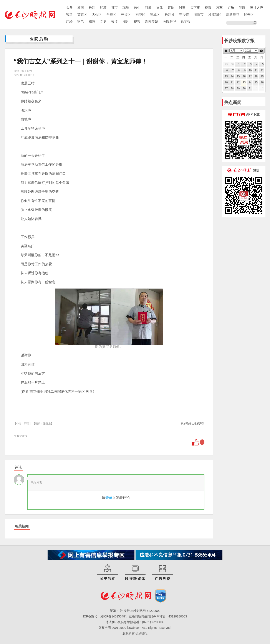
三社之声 (257, 8)
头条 (69, 8)
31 (250, 88)
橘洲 (92, 21)
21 (232, 82)
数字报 (186, 21)
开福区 (126, 14)
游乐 (231, 8)
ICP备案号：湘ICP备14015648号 (105, 616)
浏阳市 (199, 14)
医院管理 (169, 21)
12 (262, 70)
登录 (109, 498)
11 (256, 70)
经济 (103, 8)
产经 (69, 21)
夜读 (114, 21)
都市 (114, 8)
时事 (182, 8)
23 (244, 82)
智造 (69, 14)
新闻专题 (152, 21)
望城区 (155, 14)
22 (238, 82)
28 (232, 88)
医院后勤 (39, 39)
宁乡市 (184, 14)
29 (238, 88)
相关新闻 (22, 526)
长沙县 (170, 14)
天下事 (195, 8)
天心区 (97, 14)
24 (250, 82)
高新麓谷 (233, 14)
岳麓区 (111, 14)
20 (226, 82)
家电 (81, 21)
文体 (160, 8)
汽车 (219, 8)
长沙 (92, 8)
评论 (171, 8)
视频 (137, 21)
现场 (126, 8)
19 (262, 76)
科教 (148, 8)
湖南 (81, 8)
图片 (126, 21)
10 (250, 70)
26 (262, 82)
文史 (103, 21)
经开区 (249, 14)
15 (238, 76)
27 (226, 88)
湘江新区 (215, 14)
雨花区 (140, 14)
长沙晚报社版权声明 (193, 424)
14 (232, 76)
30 (244, 88)
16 (244, 76)
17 (250, 76)
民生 (137, 8)
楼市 (208, 8)
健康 (242, 8)
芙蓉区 (82, 14)
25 (256, 82)
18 (256, 76)
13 (226, 76)
